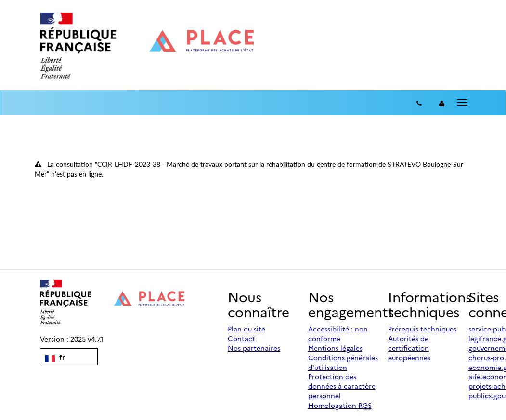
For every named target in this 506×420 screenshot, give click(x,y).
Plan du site (247, 329)
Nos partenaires (254, 348)
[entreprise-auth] (442, 103)
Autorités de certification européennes (409, 348)
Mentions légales (335, 348)
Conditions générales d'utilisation (343, 362)
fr (55, 357)
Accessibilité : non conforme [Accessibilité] (338, 333)
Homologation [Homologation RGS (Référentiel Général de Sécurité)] (340, 405)
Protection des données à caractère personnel (342, 386)
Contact (241, 338)
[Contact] (419, 103)
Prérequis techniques (422, 329)
